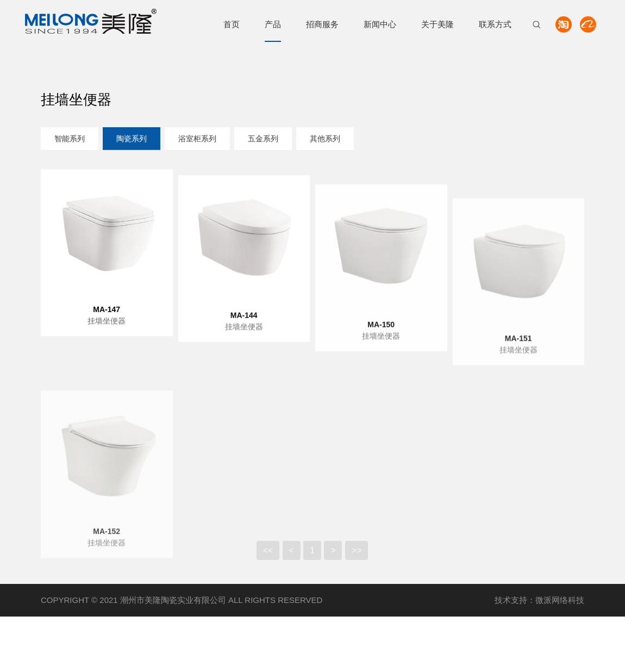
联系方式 (495, 24)
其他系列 (325, 139)
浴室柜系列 (197, 139)
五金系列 (263, 139)
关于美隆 (437, 24)
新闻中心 (380, 24)
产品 (273, 24)
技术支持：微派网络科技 (539, 600)
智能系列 (70, 139)
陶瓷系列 (132, 139)
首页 (232, 24)
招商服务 (322, 24)
